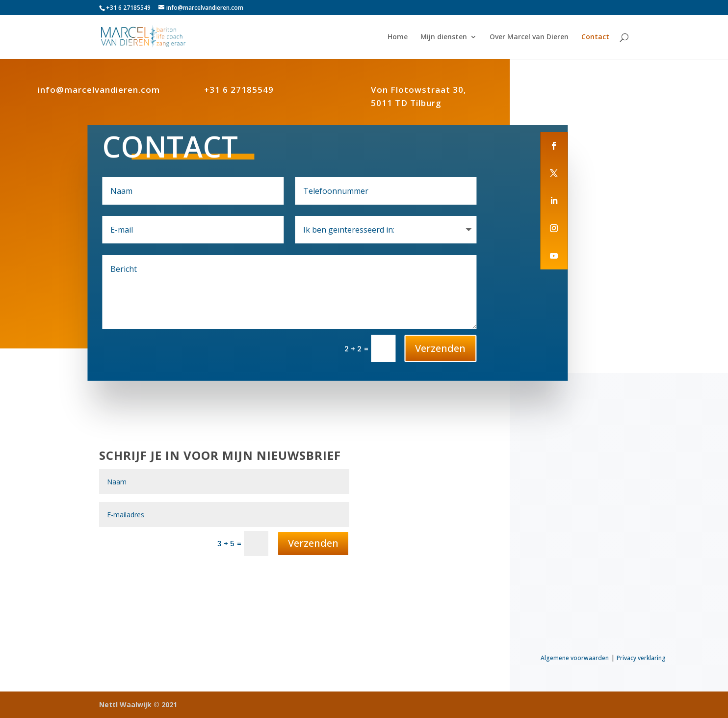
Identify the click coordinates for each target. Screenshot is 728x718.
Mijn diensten (444, 37)
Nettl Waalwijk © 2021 (138, 705)
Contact (595, 37)
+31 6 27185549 (239, 90)
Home (398, 37)
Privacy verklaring (641, 658)
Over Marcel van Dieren (529, 37)
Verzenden (440, 348)
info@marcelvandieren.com (99, 90)
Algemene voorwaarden (575, 658)
